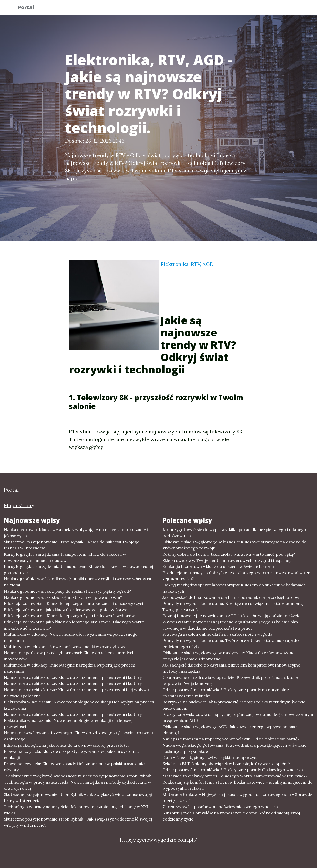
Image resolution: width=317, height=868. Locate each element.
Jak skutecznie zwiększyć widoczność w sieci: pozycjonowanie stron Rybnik (77, 776)
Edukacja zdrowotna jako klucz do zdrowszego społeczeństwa (66, 610)
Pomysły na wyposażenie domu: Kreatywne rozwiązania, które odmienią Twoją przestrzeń (233, 606)
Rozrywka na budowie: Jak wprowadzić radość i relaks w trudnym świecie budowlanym (234, 705)
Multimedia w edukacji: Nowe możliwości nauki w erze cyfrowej (66, 647)
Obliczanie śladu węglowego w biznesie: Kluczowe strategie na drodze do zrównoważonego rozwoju (234, 545)
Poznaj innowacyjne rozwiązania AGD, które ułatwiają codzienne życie (231, 616)
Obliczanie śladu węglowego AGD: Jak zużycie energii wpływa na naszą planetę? (231, 730)
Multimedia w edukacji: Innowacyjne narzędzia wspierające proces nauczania (69, 668)
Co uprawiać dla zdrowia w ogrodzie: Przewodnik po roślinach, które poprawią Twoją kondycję (230, 680)
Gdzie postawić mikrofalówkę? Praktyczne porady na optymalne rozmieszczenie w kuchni (226, 693)
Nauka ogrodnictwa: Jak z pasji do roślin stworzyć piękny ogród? (67, 591)
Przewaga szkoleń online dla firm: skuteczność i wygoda (217, 634)
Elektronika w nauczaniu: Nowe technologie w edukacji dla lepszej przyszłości (68, 724)
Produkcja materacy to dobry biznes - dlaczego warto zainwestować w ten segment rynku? (236, 576)
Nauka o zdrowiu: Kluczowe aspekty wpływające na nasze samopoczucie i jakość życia (76, 533)
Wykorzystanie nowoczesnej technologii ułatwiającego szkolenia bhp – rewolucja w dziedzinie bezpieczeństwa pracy (232, 625)
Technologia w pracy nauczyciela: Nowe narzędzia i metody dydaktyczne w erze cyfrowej (78, 785)
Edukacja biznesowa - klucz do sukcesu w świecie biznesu (218, 566)
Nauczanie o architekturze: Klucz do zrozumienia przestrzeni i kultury (73, 677)
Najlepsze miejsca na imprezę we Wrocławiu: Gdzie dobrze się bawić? (231, 739)
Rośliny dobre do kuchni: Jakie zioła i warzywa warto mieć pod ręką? (229, 554)
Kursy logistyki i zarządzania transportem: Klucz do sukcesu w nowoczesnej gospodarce (79, 570)
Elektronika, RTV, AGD (187, 264)
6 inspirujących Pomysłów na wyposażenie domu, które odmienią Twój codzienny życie (231, 816)
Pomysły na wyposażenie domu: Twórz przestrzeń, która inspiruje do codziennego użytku (231, 643)
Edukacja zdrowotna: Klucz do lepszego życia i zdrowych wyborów (69, 616)
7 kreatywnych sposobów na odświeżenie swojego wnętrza (220, 807)
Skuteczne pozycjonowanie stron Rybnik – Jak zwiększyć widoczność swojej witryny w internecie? (78, 822)
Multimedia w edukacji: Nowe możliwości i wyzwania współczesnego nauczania (71, 637)
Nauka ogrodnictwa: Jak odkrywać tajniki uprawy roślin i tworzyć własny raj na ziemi (78, 582)
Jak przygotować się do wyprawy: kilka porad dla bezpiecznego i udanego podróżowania (234, 533)
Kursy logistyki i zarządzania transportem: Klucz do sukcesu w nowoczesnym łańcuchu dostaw (65, 557)
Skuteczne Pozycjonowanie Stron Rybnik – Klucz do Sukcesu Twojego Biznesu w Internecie (72, 545)
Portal (30, 8)
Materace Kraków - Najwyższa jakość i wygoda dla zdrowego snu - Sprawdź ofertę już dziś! (237, 797)
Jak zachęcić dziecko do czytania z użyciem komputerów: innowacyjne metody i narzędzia (231, 668)
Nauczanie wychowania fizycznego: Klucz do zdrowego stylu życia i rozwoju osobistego (78, 736)
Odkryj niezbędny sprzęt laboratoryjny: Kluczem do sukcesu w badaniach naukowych (234, 588)
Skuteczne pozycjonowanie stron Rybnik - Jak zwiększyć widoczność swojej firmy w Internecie (78, 797)
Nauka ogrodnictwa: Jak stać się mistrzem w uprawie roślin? (63, 597)
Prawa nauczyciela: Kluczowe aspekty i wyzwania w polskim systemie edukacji (71, 754)
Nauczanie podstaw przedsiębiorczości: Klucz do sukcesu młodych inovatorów (69, 656)
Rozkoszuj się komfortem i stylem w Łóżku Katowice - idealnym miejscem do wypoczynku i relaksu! (238, 785)
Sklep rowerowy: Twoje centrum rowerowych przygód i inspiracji (227, 560)
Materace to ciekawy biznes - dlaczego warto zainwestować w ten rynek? (235, 776)
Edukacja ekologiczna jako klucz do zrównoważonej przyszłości (66, 745)
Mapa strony (19, 505)
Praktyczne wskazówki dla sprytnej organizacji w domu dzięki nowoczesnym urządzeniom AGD (238, 717)
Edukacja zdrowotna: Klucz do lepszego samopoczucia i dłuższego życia (75, 603)
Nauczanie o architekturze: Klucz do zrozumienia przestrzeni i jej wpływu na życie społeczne (76, 693)
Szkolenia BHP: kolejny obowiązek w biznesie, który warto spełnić (226, 764)
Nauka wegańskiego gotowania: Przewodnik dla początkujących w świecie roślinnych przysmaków (234, 748)
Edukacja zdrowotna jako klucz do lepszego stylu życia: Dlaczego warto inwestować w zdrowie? (74, 625)
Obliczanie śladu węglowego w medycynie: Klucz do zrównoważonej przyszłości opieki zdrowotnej (229, 656)
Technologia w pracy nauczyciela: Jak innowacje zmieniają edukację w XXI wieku (76, 810)
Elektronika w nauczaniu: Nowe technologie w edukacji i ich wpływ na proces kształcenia (79, 705)
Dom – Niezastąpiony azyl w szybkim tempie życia (211, 757)
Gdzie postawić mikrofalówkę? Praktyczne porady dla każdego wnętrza (233, 770)
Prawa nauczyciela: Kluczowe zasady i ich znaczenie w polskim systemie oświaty (74, 767)
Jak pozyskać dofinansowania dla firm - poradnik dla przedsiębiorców (231, 597)
